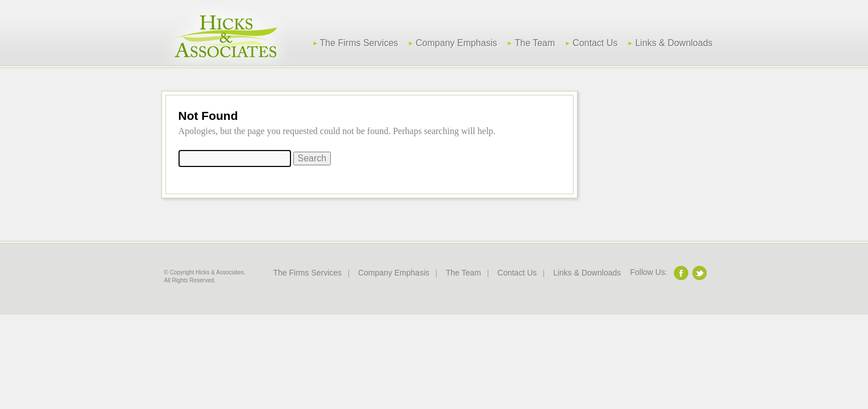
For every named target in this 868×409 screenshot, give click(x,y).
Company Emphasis (456, 43)
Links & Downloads (674, 43)
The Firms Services (359, 43)
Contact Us (595, 43)
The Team (535, 43)
